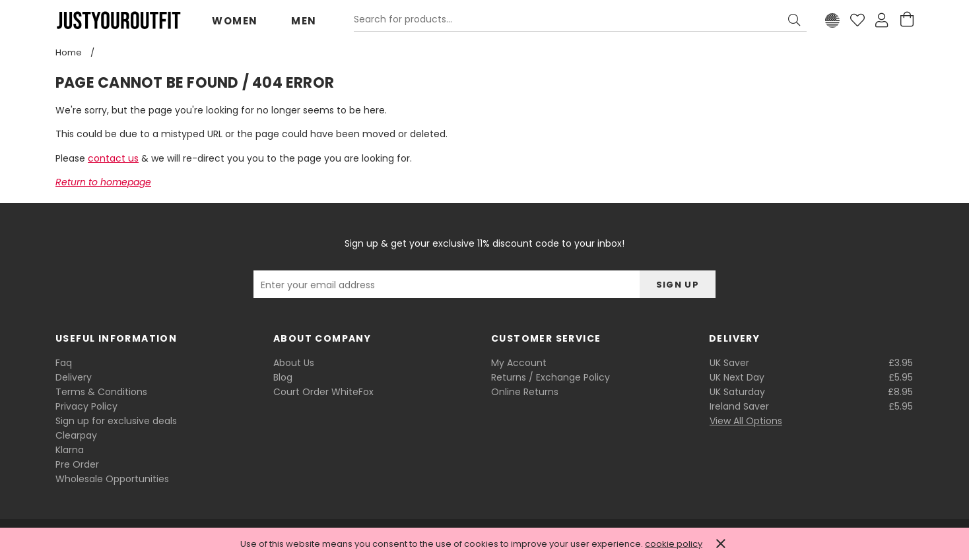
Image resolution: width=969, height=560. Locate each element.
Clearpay (76, 435)
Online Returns (525, 392)
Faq (64, 363)
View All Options (746, 421)
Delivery (74, 377)
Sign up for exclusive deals (116, 421)
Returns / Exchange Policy (551, 377)
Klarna (70, 450)
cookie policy (674, 544)
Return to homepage (103, 182)
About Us (294, 363)
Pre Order (77, 464)
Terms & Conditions (101, 392)
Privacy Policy (86, 406)
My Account (519, 363)
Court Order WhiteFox (323, 392)
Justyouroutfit (118, 20)
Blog (283, 377)
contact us (113, 158)
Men (304, 21)
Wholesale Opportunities (112, 479)
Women (235, 21)
